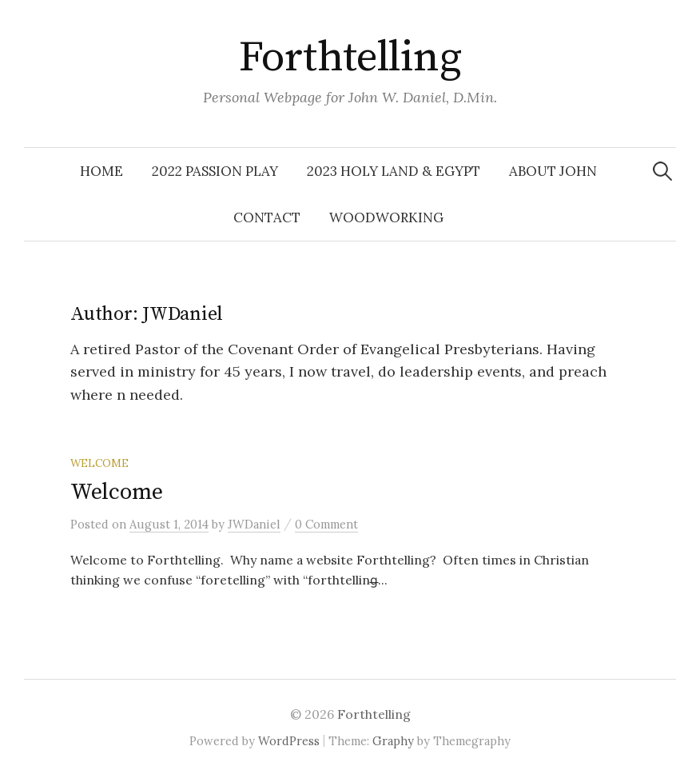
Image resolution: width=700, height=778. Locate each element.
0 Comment (326, 524)
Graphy (393, 741)
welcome (99, 463)
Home (101, 171)
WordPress (289, 741)
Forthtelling (350, 58)
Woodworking (386, 217)
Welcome (117, 492)
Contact (267, 217)
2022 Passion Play (215, 171)
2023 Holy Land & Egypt (394, 171)
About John (553, 171)
